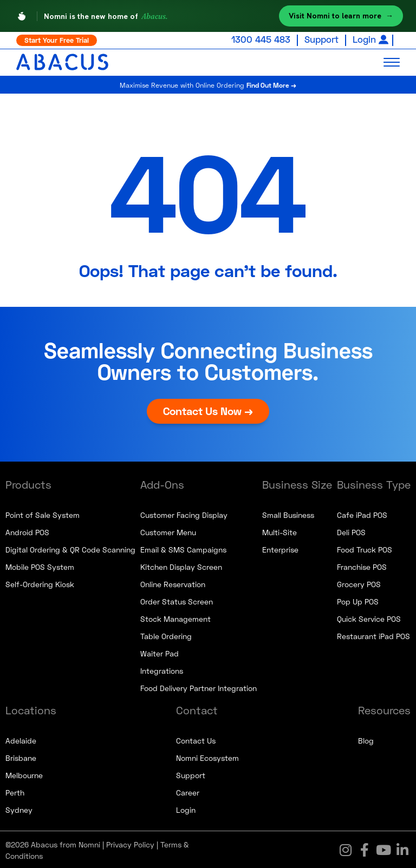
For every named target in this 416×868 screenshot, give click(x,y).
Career (188, 791)
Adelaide (21, 739)
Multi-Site (279, 531)
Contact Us (196, 739)
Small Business (288, 514)
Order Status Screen (177, 600)
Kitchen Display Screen (181, 566)
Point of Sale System (43, 514)
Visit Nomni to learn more (341, 16)
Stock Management (175, 618)
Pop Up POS (358, 600)
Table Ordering (166, 635)
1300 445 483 (261, 39)
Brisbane (21, 757)
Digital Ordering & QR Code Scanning (70, 548)
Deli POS (351, 531)
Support (321, 39)
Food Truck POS (365, 548)
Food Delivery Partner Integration (199, 687)
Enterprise (280, 548)
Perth (15, 791)
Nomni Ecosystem (207, 757)
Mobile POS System (40, 566)
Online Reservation (173, 583)
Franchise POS (362, 566)
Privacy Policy (130, 843)
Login (364, 39)
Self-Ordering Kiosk (40, 583)
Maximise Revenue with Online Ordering (208, 83)
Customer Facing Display (184, 514)
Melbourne (24, 774)
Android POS (27, 531)
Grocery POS (359, 583)
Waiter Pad (160, 652)
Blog (366, 739)
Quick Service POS (369, 618)
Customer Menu (168, 531)
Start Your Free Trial (57, 40)
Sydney (19, 809)
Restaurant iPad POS (373, 635)
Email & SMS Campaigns (183, 548)
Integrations (162, 670)
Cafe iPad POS (362, 514)
